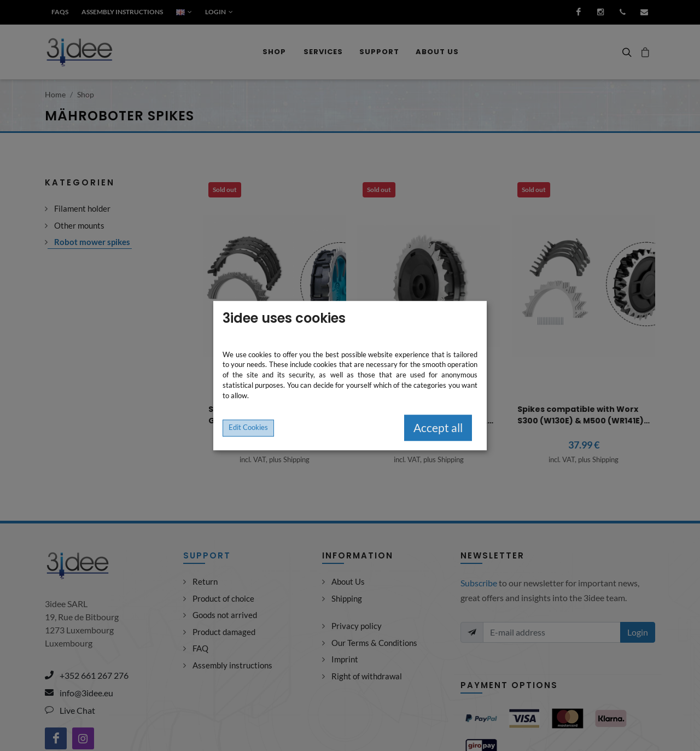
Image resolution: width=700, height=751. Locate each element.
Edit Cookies (248, 427)
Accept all (438, 428)
